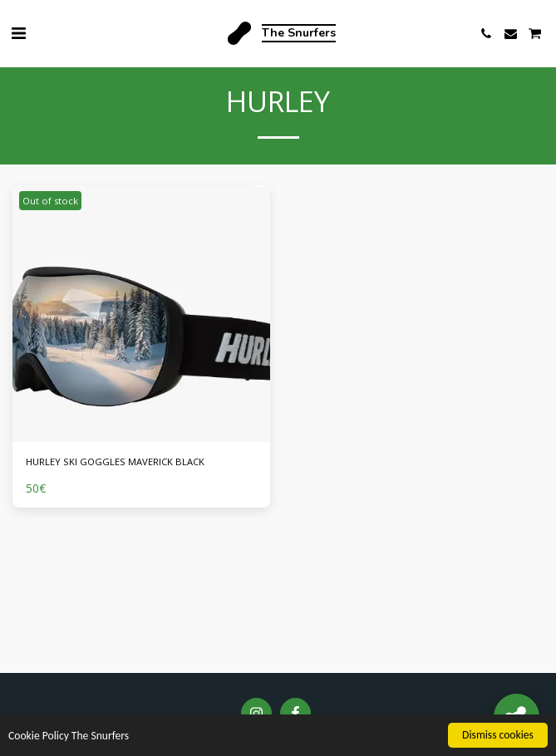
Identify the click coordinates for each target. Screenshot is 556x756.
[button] (18, 33)
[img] (141, 314)
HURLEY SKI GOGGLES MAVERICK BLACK (115, 461)
